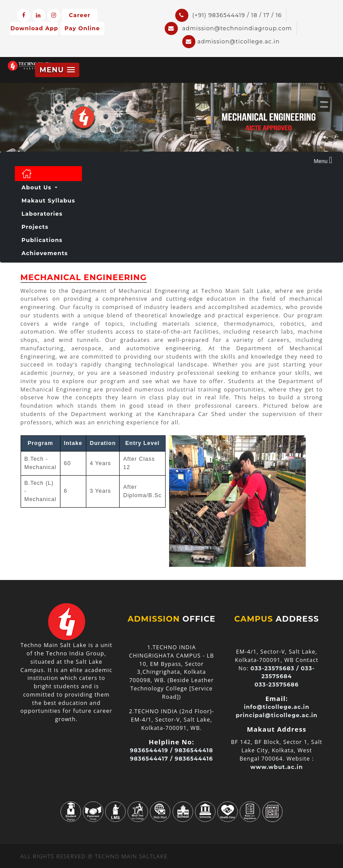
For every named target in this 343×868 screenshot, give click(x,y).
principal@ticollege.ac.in (277, 715)
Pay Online (82, 29)
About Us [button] (37, 187)
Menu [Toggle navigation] (323, 160)
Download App (34, 29)
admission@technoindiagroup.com (228, 28)
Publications (42, 240)
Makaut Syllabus (48, 201)
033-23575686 (277, 685)
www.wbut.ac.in (276, 767)
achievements (45, 253)
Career (80, 15)
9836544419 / (152, 750)
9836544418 (194, 750)
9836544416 (194, 759)
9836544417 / (152, 759)
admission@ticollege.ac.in (231, 42)
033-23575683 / (275, 668)
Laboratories (42, 214)
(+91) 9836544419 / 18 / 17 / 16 (229, 15)
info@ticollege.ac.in (277, 707)
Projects (35, 227)
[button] (57, 70)
